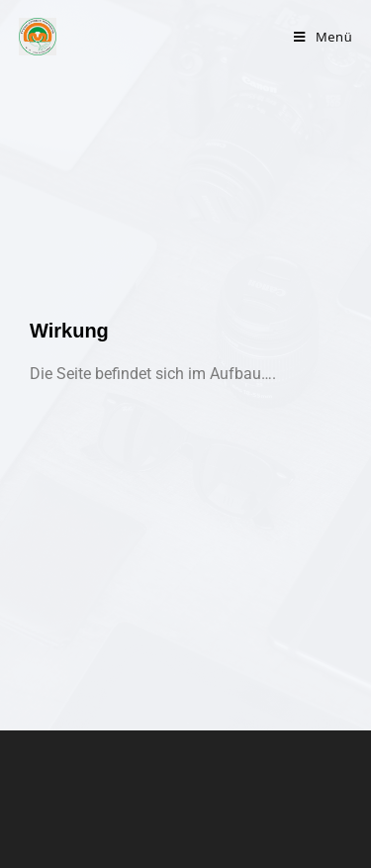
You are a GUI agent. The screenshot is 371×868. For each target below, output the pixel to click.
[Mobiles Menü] (323, 37)
